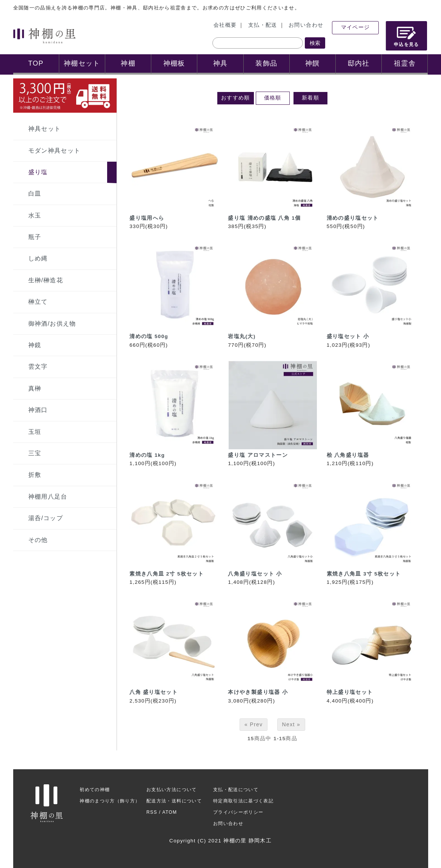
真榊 (35, 388)
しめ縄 (38, 258)
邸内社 (359, 63)
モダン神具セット (55, 151)
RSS (152, 812)
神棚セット (82, 63)
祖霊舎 (405, 63)
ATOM (170, 812)
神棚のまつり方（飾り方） (110, 801)
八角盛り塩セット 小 (255, 574)
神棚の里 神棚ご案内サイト (44, 36)
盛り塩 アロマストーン (258, 455)
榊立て (38, 302)
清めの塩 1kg (147, 455)
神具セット (45, 129)
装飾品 (266, 63)
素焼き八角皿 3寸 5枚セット (364, 574)
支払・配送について (236, 790)
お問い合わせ (306, 25)
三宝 (35, 453)
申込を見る (406, 37)
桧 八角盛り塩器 (348, 455)
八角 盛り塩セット (154, 692)
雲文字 (38, 367)
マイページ (356, 27)
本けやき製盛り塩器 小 (258, 692)
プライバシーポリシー (238, 812)
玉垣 (35, 432)
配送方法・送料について (174, 801)
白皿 (35, 194)
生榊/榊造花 (46, 280)
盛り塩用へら (147, 218)
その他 (38, 540)
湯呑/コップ (46, 518)
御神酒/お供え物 (52, 324)
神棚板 (174, 63)
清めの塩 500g (149, 336)
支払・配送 (263, 25)
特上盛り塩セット (350, 692)
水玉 (35, 215)
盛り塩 (38, 172)
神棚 (128, 63)
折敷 (35, 475)
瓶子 (35, 237)
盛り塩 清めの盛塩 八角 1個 (264, 218)
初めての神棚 (95, 790)
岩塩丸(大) (242, 336)
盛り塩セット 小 (348, 336)
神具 (220, 63)
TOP (36, 63)
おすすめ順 (236, 98)
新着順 (310, 98)
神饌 (313, 63)
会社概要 (225, 25)
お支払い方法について (172, 790)
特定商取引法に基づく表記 (243, 801)
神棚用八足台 (48, 497)
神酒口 (38, 410)
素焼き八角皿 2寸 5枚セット (167, 574)
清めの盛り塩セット (353, 218)
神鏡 (35, 345)
